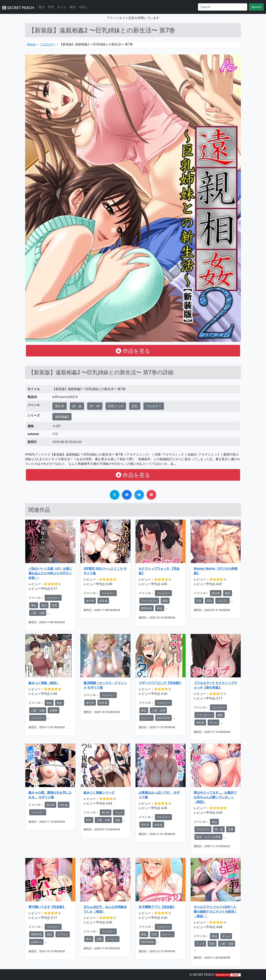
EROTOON (163, 718)
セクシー (147, 718)
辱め (34, 605)
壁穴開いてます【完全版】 (47, 907)
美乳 (55, 605)
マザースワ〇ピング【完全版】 (160, 683)
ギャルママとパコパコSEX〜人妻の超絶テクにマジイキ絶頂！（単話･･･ (215, 911)
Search (256, 7)
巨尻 (199, 601)
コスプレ (223, 601)
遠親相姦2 (62, 417)
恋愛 (231, 829)
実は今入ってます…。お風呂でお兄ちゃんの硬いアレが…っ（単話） (215, 797)
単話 (44, 605)
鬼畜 (118, 820)
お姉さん (36, 942)
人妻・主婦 (38, 613)
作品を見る (133, 351)
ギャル (62, 7)
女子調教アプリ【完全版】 (157, 907)
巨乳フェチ (116, 406)
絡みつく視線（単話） (44, 683)
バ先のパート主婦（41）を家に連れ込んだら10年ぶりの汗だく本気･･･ (50, 573)
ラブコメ (63, 934)
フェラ (119, 812)
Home (31, 44)
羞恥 (165, 601)
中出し (84, 7)
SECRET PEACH (18, 8)
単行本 (60, 406)
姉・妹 (77, 406)
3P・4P (95, 406)
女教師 (54, 710)
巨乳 (51, 7)
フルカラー (48, 44)
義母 (228, 593)
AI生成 (103, 601)
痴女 (73, 7)
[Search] (223, 7)
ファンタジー (149, 601)
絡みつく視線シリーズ (99, 792)
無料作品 (147, 608)
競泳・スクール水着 (208, 837)
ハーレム (112, 939)
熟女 (42, 7)
